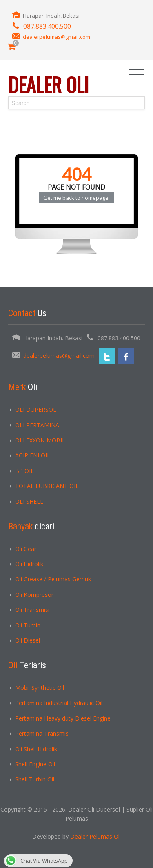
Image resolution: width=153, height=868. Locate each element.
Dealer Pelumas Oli (95, 836)
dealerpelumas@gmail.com (57, 37)
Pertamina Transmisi (42, 733)
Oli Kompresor (34, 595)
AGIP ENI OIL (33, 455)
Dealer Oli (48, 84)
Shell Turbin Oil (35, 779)
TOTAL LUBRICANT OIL (47, 486)
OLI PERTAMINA (37, 425)
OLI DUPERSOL (36, 409)
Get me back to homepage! (76, 198)
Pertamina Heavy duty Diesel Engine (63, 718)
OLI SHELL (29, 501)
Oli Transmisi (32, 610)
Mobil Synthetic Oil (40, 688)
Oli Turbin (28, 625)
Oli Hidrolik (29, 564)
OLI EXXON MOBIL (40, 440)
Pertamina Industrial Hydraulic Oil (59, 703)
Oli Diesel (28, 640)
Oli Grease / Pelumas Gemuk (53, 579)
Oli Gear (26, 549)
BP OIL (24, 471)
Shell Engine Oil (35, 764)
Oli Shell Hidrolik (36, 749)
